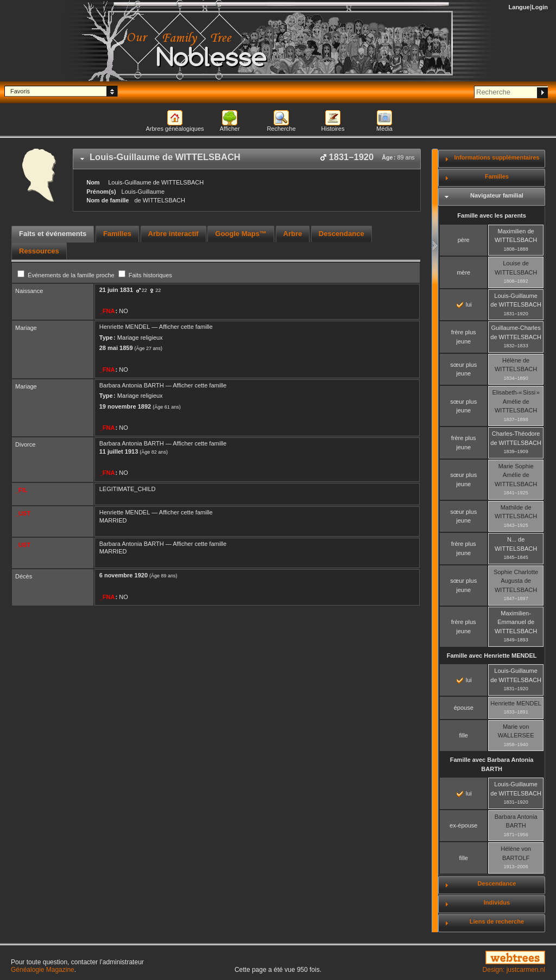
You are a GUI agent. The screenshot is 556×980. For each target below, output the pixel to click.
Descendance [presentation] (342, 234)
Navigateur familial (497, 195)
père (464, 240)
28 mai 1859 (116, 348)
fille (463, 735)
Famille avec (492, 656)
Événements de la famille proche (67, 275)
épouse (464, 708)
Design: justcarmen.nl (514, 970)
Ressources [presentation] (39, 251)
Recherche (281, 129)
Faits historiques (145, 275)
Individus (497, 902)
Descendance (497, 883)
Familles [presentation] (117, 234)
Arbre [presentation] (293, 234)
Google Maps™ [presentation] (241, 234)
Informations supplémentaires (497, 157)
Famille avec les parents (492, 215)
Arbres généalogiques (175, 129)
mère (463, 272)
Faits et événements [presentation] (53, 234)
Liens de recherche (497, 921)
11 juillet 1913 (119, 451)
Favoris (20, 91)
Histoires (333, 129)
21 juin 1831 (116, 290)
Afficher (229, 129)
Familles (497, 176)
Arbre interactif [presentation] (173, 234)
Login (540, 7)
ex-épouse (463, 825)
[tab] (247, 159)
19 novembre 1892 (125, 406)
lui (464, 304)
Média (384, 129)
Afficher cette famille (186, 327)
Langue (519, 7)
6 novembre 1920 (124, 575)
